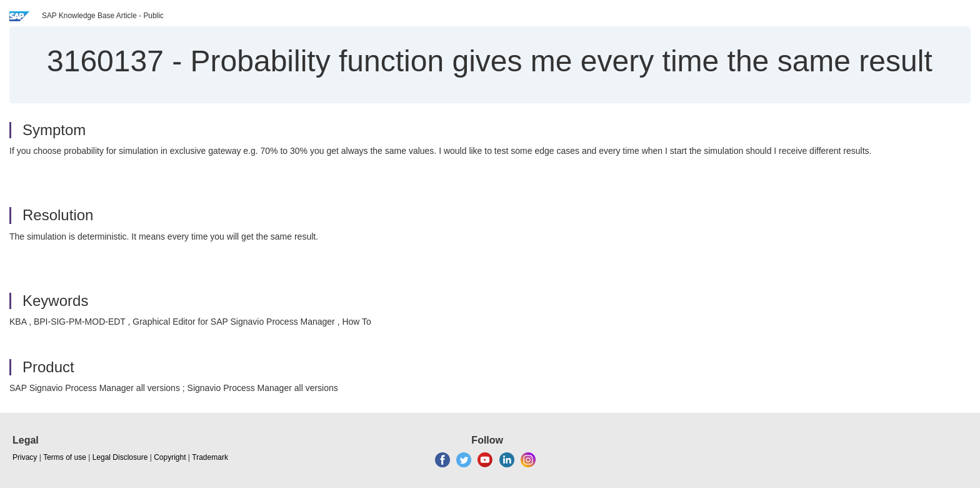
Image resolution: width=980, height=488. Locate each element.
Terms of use (65, 457)
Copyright (170, 457)
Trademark (210, 457)
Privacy (25, 457)
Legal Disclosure (120, 457)
